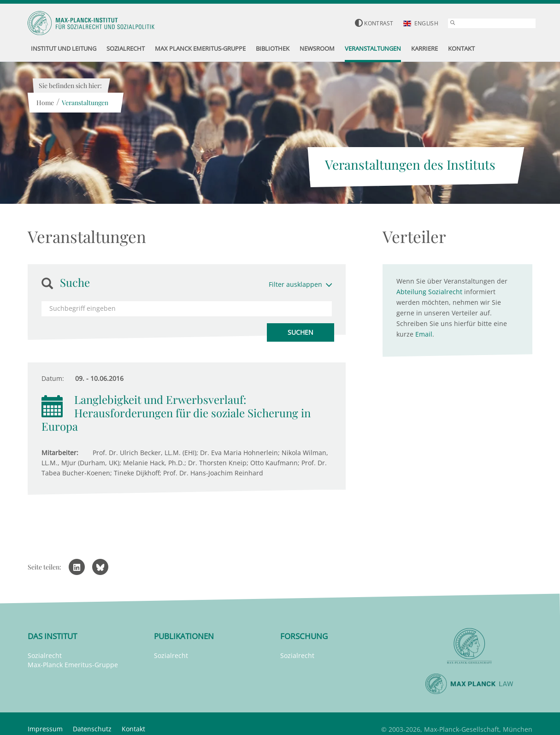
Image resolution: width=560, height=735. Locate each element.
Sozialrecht (45, 655)
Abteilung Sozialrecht (429, 292)
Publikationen (184, 636)
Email (424, 334)
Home (45, 103)
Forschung (304, 636)
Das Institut (52, 636)
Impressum (45, 729)
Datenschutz (92, 729)
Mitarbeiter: (60, 453)
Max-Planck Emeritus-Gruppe (73, 665)
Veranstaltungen (85, 103)
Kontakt (133, 729)
